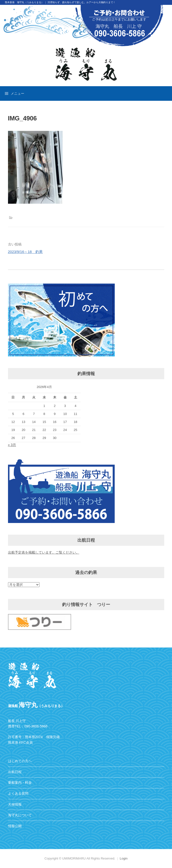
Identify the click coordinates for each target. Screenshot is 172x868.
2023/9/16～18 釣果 (25, 252)
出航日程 (15, 772)
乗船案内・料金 (20, 783)
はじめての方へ (20, 761)
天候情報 (15, 804)
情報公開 (15, 826)
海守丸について (20, 815)
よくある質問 (18, 793)
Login (124, 858)
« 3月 (12, 445)
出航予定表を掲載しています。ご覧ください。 (44, 552)
